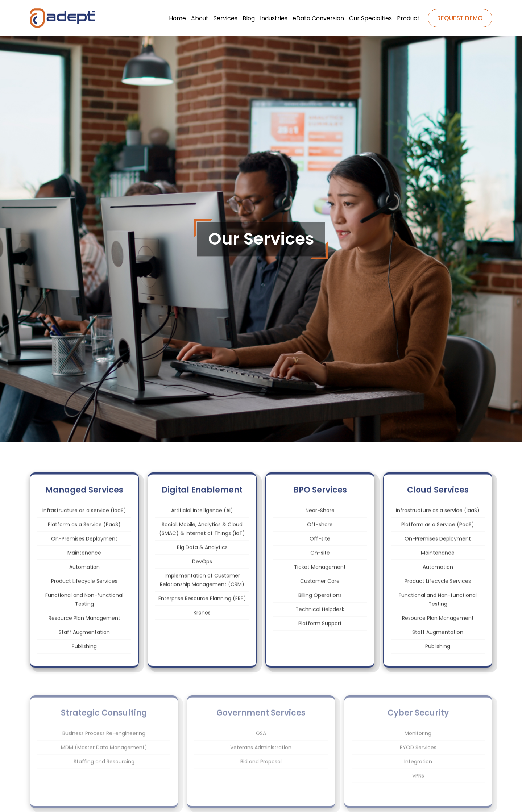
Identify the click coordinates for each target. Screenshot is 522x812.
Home (177, 18)
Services (225, 18)
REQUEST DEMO (460, 18)
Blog (249, 18)
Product (408, 18)
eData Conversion (318, 18)
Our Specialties (370, 18)
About (200, 18)
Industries (274, 18)
